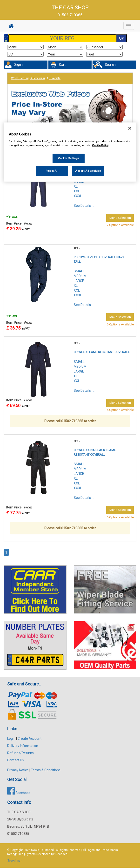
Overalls (55, 78)
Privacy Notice (18, 770)
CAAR (35, 850)
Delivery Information (23, 746)
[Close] (130, 128)
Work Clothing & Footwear (28, 78)
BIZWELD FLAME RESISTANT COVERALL (102, 352)
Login (11, 739)
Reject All (52, 171)
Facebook (19, 793)
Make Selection (120, 218)
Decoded (61, 854)
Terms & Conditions (46, 770)
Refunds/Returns (20, 753)
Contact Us (16, 760)
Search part (15, 861)
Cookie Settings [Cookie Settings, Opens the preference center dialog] (69, 158)
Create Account (30, 739)
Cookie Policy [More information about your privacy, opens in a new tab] (100, 145)
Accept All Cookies (88, 171)
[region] (70, 152)
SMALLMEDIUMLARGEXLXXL (80, 371)
